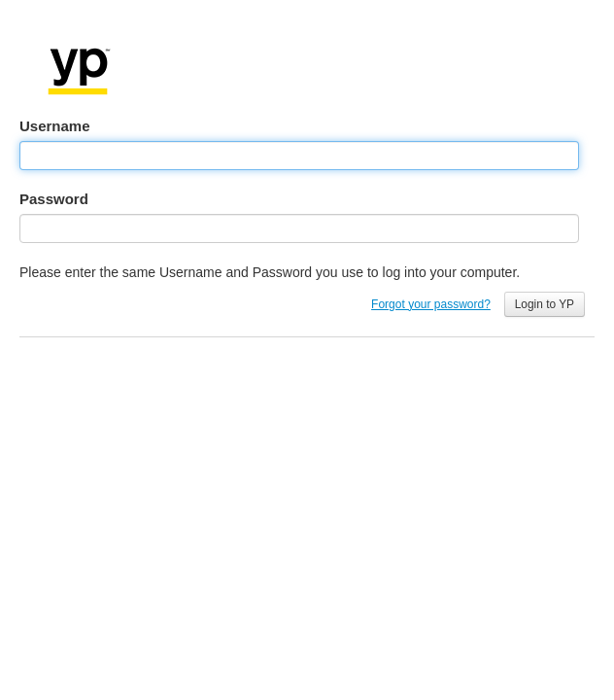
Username (55, 126)
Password (54, 199)
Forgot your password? (431, 304)
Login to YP (545, 304)
